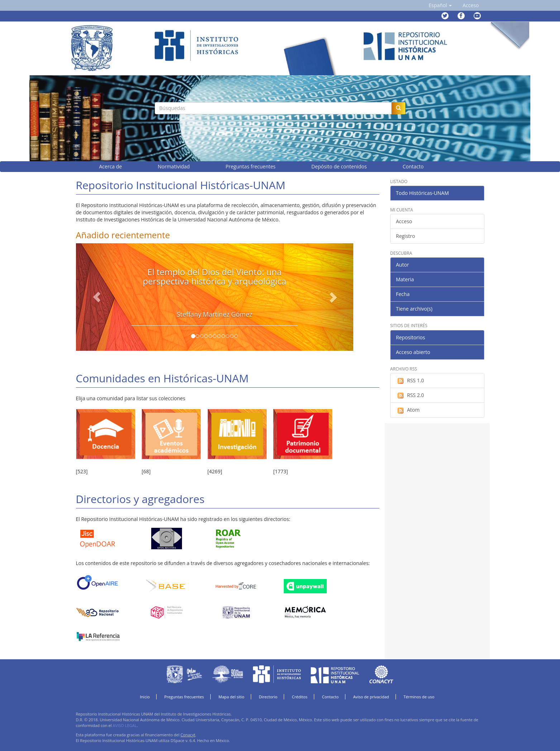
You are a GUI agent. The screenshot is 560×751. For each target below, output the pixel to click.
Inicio (145, 697)
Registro (405, 236)
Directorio (268, 697)
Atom (408, 410)
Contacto (331, 697)
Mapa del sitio (231, 697)
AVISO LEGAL (125, 725)
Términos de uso (419, 697)
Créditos (300, 697)
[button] (440, 5)
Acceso (404, 221)
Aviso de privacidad (371, 697)
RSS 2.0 (410, 395)
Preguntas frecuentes (184, 697)
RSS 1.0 (410, 381)
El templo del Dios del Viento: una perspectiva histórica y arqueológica (214, 276)
